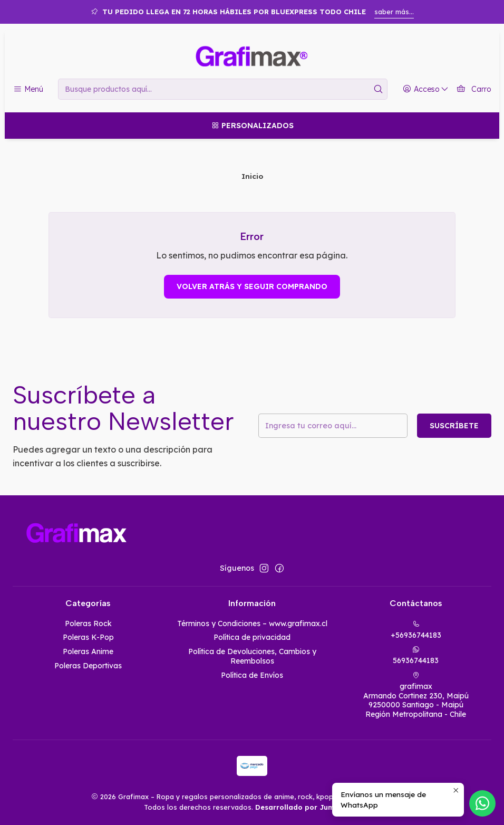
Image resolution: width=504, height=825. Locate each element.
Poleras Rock (88, 623)
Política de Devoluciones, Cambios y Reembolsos (252, 656)
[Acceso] (426, 89)
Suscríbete (454, 426)
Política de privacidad (252, 637)
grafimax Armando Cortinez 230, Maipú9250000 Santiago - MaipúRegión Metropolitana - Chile (416, 695)
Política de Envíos (252, 675)
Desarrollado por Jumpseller (307, 807)
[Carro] (474, 89)
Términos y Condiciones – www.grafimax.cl (252, 623)
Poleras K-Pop (88, 637)
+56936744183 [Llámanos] (416, 630)
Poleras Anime (88, 651)
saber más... (394, 12)
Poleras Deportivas (88, 666)
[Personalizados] (252, 126)
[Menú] (28, 89)
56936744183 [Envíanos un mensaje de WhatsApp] (416, 655)
